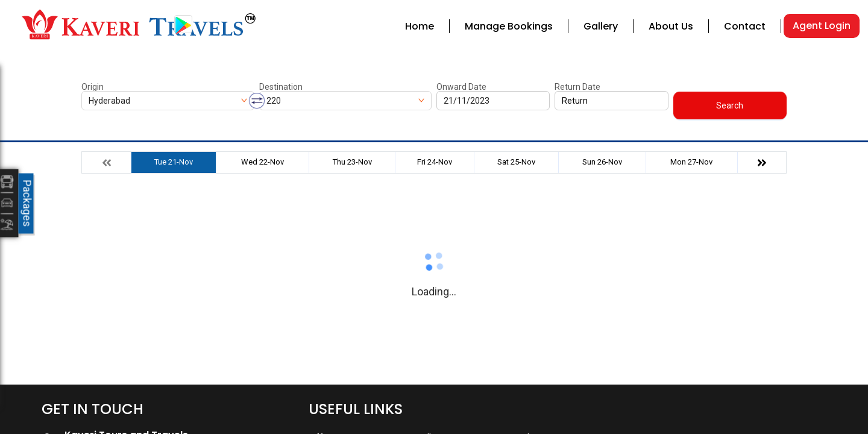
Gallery (601, 26)
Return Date (577, 87)
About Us (671, 26)
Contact (745, 26)
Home (420, 26)
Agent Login (822, 26)
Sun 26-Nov (602, 162)
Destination (281, 87)
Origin (93, 87)
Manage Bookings (509, 26)
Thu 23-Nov (352, 162)
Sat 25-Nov (516, 162)
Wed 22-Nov (263, 162)
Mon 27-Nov (691, 162)
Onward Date (461, 87)
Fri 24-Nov (435, 162)
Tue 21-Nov (174, 162)
